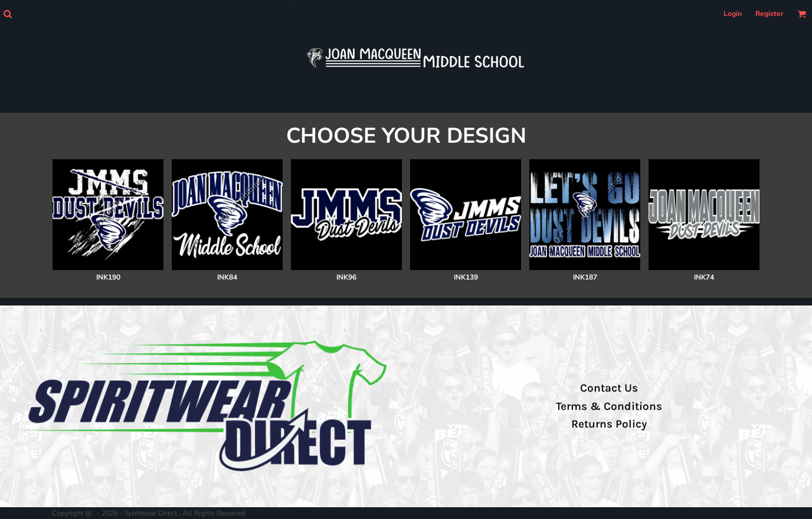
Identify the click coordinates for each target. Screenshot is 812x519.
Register (770, 14)
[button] (7, 14)
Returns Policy (609, 424)
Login (733, 14)
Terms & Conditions (609, 406)
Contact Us (609, 388)
